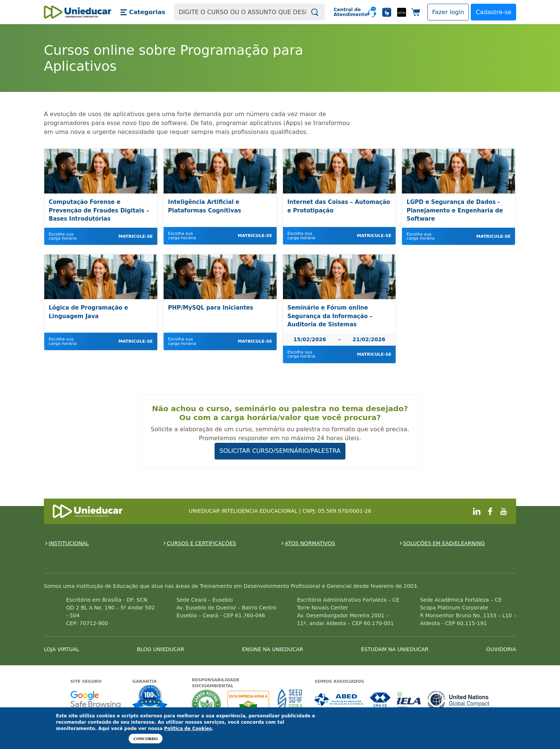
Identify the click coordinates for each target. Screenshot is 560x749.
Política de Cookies (188, 729)
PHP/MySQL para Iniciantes (211, 308)
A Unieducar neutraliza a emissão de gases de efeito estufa (207, 704)
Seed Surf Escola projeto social (290, 704)
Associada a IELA (409, 700)
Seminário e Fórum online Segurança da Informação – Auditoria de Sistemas (330, 316)
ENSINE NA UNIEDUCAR (273, 649)
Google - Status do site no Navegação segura (95, 700)
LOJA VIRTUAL (62, 649)
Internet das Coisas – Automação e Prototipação (339, 206)
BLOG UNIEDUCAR (160, 649)
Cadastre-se (493, 12)
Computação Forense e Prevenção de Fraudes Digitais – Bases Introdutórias (99, 210)
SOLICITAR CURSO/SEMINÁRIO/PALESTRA (280, 451)
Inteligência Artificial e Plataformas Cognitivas (205, 206)
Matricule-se (135, 236)
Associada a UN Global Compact (459, 700)
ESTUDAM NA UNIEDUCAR (395, 649)
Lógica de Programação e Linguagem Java (88, 312)
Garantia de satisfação (150, 698)
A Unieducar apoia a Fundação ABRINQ (249, 704)
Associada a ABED (339, 700)
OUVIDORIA (501, 649)
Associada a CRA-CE (381, 700)
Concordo (146, 739)
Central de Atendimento (347, 12)
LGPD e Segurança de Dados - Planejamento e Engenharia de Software (455, 210)
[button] (143, 12)
